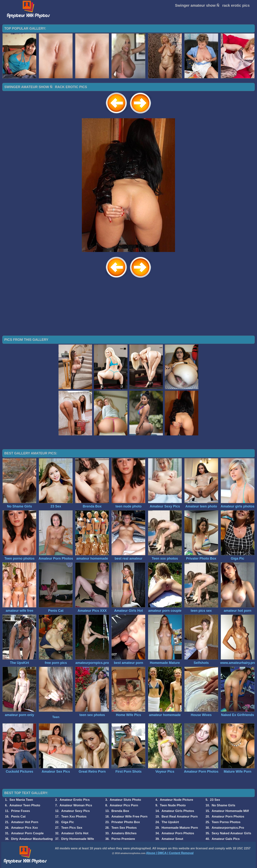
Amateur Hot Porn (25, 822)
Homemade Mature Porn (180, 828)
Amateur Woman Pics (76, 805)
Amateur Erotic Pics (75, 800)
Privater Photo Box (126, 822)
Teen (56, 717)
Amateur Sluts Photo (125, 800)
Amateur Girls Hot (75, 833)
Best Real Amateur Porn (180, 817)
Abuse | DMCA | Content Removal (170, 853)
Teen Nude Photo (173, 805)
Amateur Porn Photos (228, 817)
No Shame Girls (224, 805)
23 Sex (215, 800)
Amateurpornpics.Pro (228, 828)
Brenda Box (120, 811)
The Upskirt (170, 822)
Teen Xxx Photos (74, 817)
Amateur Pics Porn (124, 805)
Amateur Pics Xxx (25, 828)
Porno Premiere (123, 839)
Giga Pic (68, 822)
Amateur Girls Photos (178, 811)
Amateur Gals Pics (226, 839)
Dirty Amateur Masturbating (32, 839)
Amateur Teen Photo (25, 805)
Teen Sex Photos (124, 828)
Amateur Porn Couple (27, 833)
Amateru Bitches (124, 833)
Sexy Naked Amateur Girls (231, 833)
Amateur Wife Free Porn (130, 817)
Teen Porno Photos (226, 822)
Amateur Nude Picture (177, 800)
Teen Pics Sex (72, 828)
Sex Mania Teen (21, 800)
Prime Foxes (21, 811)
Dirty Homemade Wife (78, 839)
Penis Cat (18, 817)
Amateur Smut (172, 839)
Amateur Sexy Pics (76, 811)
